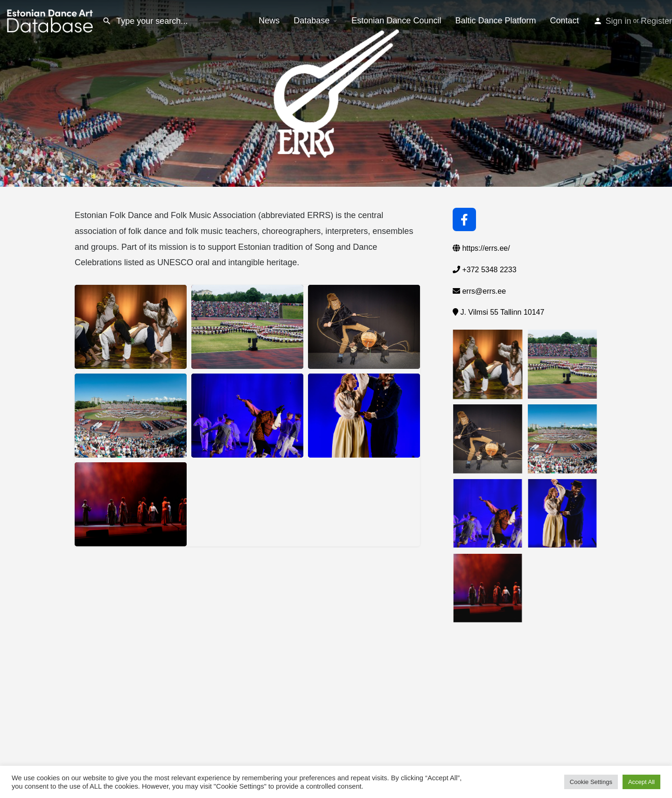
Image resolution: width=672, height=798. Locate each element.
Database (311, 21)
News (269, 21)
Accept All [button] (641, 782)
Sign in (619, 21)
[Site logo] (51, 20)
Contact (565, 21)
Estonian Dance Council (396, 21)
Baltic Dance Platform (495, 21)
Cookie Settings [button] (591, 782)
